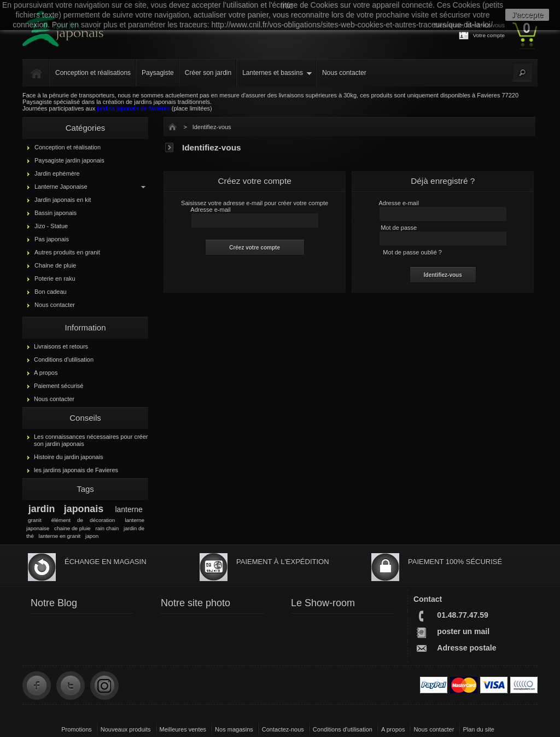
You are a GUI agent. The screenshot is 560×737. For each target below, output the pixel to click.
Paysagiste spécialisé (51, 102)
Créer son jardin (208, 73)
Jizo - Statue (51, 226)
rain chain (107, 528)
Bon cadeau (51, 292)
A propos (46, 373)
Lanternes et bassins (273, 73)
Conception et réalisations (93, 73)
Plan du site (478, 729)
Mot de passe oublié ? (412, 252)
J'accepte (527, 15)
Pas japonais (52, 239)
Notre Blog (54, 603)
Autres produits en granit (67, 252)
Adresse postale (466, 648)
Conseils (85, 418)
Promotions (77, 729)
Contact (428, 599)
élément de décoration (83, 520)
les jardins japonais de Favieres (76, 470)
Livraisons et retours (61, 346)
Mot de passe (399, 228)
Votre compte (489, 35)
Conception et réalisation (68, 147)
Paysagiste (158, 73)
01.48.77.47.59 (462, 615)
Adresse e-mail (210, 210)
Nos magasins (234, 729)
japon (92, 536)
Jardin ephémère (57, 173)
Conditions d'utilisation (64, 359)
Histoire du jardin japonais (69, 457)
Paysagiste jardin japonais (69, 160)
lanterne (129, 509)
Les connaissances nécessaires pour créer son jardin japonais (91, 440)
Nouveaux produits (126, 729)
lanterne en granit (59, 536)
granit (35, 520)
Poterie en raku (55, 278)
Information (85, 327)
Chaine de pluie (55, 265)
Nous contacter (344, 73)
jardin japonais (66, 509)
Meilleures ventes (183, 729)
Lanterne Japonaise (61, 187)
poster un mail (463, 631)
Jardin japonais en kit (63, 200)
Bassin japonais (56, 213)
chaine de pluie (72, 528)
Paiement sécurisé (59, 386)
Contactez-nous (283, 729)
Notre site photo (196, 603)
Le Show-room (323, 603)
